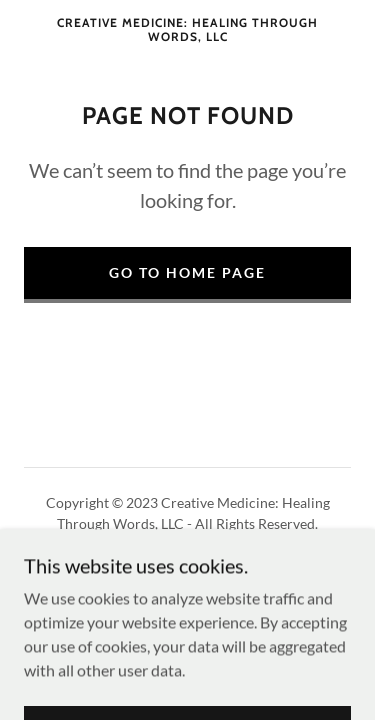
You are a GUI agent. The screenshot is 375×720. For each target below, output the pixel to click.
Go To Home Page (187, 272)
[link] (188, 30)
